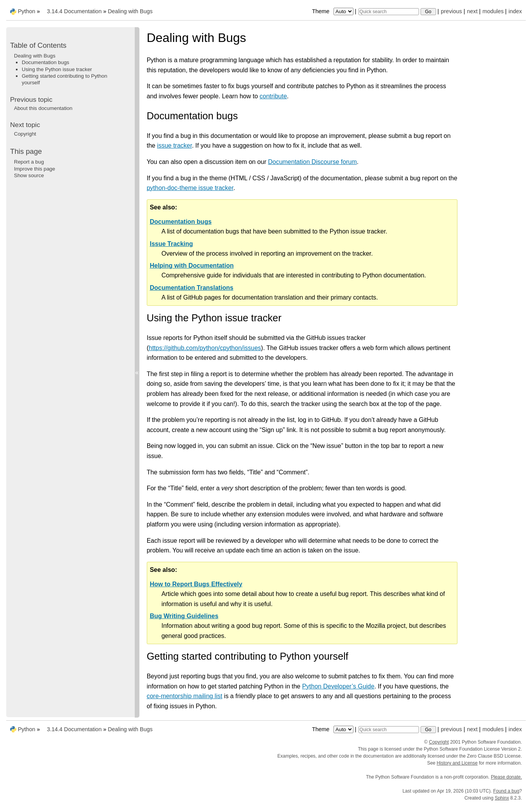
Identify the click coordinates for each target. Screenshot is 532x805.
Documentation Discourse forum (312, 162)
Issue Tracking (171, 244)
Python (27, 11)
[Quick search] (389, 12)
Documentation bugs (181, 222)
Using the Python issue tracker (57, 69)
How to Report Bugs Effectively (196, 584)
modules (493, 11)
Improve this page (35, 169)
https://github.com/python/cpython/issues (205, 348)
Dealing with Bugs (130, 11)
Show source (29, 175)
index (515, 11)
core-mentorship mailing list (185, 696)
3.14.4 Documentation (74, 11)
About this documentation (43, 108)
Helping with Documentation (192, 266)
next (472, 11)
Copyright (25, 134)
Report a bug (29, 162)
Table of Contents (38, 45)
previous (451, 11)
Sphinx (502, 798)
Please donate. (506, 777)
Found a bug (506, 791)
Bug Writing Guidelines (184, 616)
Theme (333, 11)
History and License (457, 763)
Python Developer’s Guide (338, 686)
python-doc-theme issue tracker (190, 188)
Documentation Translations (192, 288)
